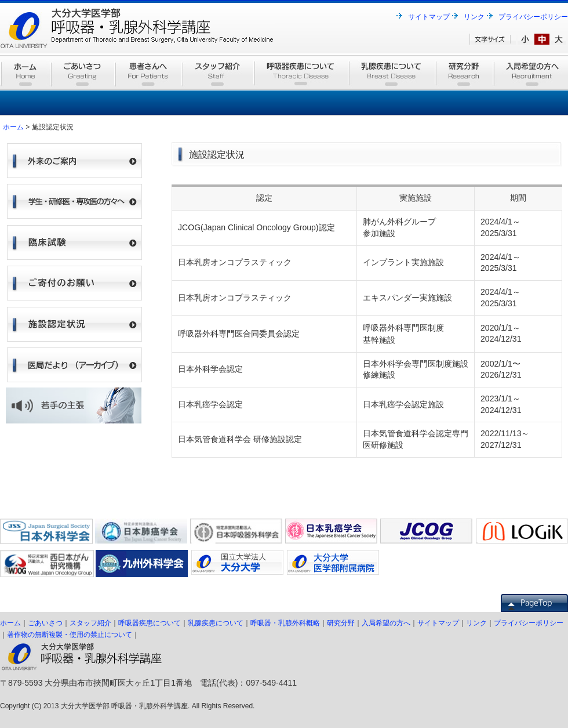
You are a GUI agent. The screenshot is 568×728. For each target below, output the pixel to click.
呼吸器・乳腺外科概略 (285, 623)
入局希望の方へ (386, 623)
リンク (474, 17)
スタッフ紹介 (90, 623)
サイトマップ (429, 17)
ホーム (13, 127)
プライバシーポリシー (533, 17)
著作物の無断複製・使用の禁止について (70, 635)
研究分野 (341, 623)
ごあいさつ (45, 623)
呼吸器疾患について (150, 623)
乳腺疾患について (216, 623)
